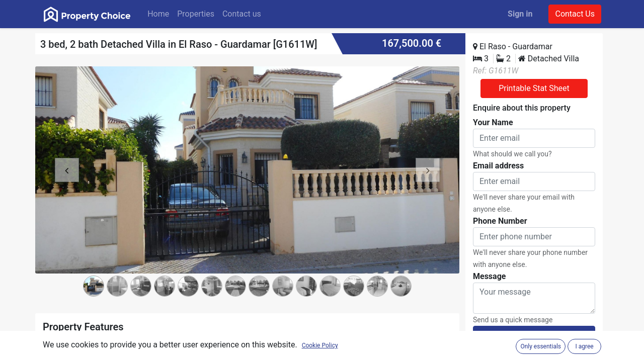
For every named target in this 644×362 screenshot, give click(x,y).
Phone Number (500, 221)
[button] (67, 186)
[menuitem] (158, 14)
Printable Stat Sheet (534, 88)
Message (489, 276)
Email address (498, 166)
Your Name (493, 122)
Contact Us (575, 14)
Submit (534, 335)
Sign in (520, 14)
